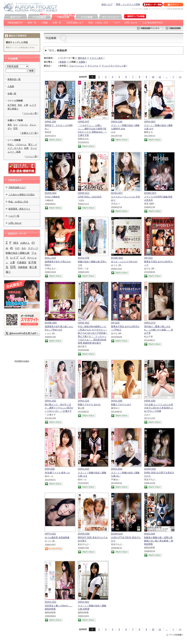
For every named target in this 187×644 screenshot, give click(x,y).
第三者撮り (13, 109)
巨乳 (16, 128)
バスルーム (21, 145)
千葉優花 (22, 262)
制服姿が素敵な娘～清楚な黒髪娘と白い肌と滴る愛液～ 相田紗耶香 (159, 541)
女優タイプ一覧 (29, 133)
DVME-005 (51, 323)
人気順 (44, 23)
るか (24, 248)
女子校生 (12, 105)
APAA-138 (117, 122)
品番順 (82, 62)
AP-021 (148, 258)
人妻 (26, 105)
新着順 (63, 62)
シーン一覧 (31, 156)
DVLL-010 (50, 258)
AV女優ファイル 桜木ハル (57, 473)
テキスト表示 (96, 58)
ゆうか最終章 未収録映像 (57, 537)
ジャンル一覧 (30, 113)
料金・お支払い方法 (98, 23)
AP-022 (115, 323)
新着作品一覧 (14, 79)
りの (17, 248)
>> (180, 77)
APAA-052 (84, 469)
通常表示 (82, 58)
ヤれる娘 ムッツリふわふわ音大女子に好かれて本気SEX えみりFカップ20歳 (159, 408)
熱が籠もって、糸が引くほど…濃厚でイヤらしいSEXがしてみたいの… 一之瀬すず (59, 408)
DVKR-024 (117, 534)
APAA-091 (150, 122)
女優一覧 (57, 23)
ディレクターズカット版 (114, 66)
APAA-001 (84, 602)
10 (153, 77)
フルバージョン (77, 66)
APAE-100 (50, 122)
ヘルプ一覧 (14, 216)
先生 (20, 105)
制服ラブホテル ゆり (121, 404)
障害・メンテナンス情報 (128, 4)
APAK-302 (84, 323)
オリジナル (93, 66)
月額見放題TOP (15, 23)
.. (167, 77)
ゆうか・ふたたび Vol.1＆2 (124, 262)
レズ (23, 258)
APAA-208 (117, 401)
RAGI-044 (149, 534)
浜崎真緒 (23, 267)
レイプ (33, 105)
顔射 (26, 148)
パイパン (24, 125)
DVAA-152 (50, 602)
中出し (11, 145)
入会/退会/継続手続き (153, 23)
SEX (16, 243)
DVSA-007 (117, 193)
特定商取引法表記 (22, 361)
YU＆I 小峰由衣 (52, 197)
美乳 (10, 125)
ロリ (16, 125)
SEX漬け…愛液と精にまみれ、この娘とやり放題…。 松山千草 (159, 330)
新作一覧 (32, 23)
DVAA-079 (84, 258)
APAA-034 (117, 469)
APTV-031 (50, 534)
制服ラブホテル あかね (89, 404)
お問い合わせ (131, 23)
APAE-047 (84, 122)
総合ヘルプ (107, 4)
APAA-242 (50, 401)
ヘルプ (116, 23)
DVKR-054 (50, 193)
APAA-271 (150, 323)
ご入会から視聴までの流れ (22, 195)
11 (160, 77)
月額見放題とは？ (75, 23)
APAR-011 (84, 193)
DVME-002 (117, 258)
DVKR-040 (150, 469)
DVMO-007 (150, 193)
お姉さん (25, 243)
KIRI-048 (50, 469)
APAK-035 (150, 401)
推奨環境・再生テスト (19, 209)
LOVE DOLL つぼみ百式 (90, 197)
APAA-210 (84, 401)
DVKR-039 (84, 534)
